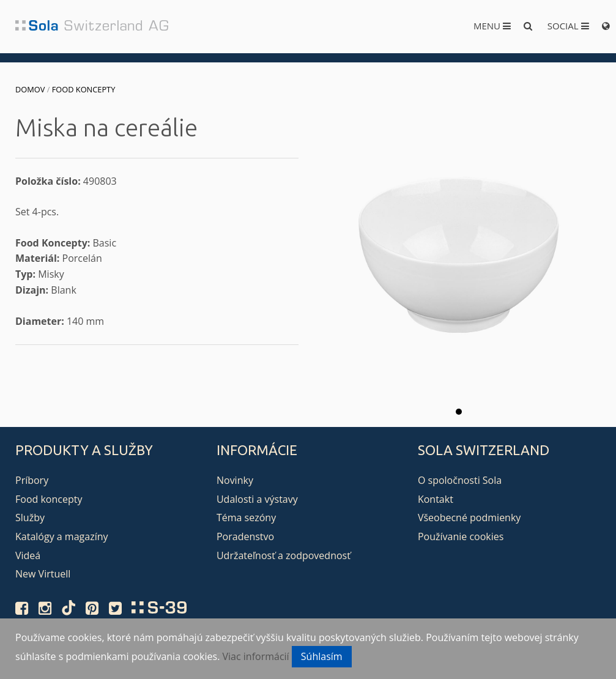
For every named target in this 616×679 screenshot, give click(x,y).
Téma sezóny (246, 518)
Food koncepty (84, 89)
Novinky (235, 480)
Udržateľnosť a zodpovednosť (284, 555)
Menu (492, 26)
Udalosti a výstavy (257, 499)
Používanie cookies (461, 536)
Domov (30, 89)
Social (568, 26)
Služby (30, 518)
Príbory (32, 480)
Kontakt (436, 499)
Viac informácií (256, 656)
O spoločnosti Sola (460, 480)
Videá (28, 555)
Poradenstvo (245, 536)
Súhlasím (322, 656)
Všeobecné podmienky (469, 518)
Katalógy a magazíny (62, 536)
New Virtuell (43, 574)
